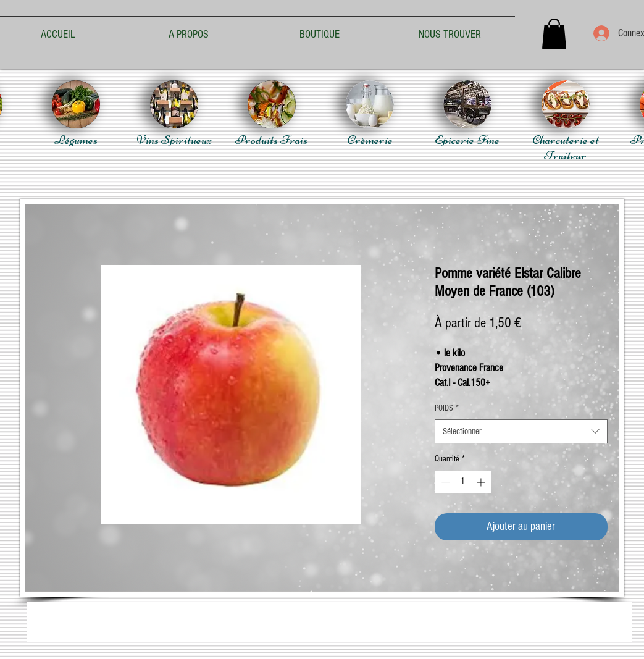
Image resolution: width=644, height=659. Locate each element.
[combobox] (521, 431)
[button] (554, 34)
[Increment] (482, 482)
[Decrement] (444, 482)
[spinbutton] (463, 482)
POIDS (447, 408)
